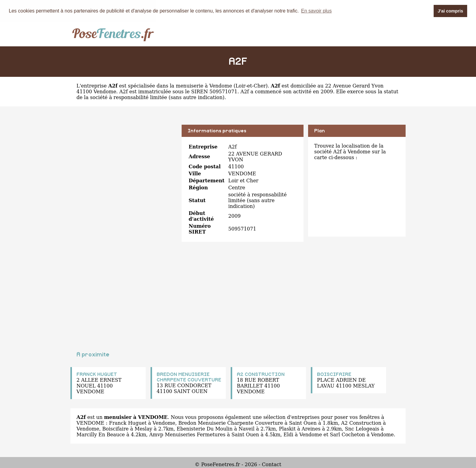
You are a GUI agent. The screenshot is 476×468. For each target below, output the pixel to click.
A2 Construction (361, 423)
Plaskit (287, 429)
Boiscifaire (116, 429)
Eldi (288, 434)
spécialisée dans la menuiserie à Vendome (180, 86)
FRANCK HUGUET (97, 374)
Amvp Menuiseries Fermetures (187, 434)
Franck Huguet (128, 423)
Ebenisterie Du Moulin (205, 429)
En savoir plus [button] (316, 11)
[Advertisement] (124, 167)
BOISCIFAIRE (334, 374)
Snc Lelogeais (362, 429)
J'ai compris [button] (450, 11)
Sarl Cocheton (348, 434)
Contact (272, 464)
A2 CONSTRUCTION (261, 374)
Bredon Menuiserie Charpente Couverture (231, 423)
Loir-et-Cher (251, 86)
